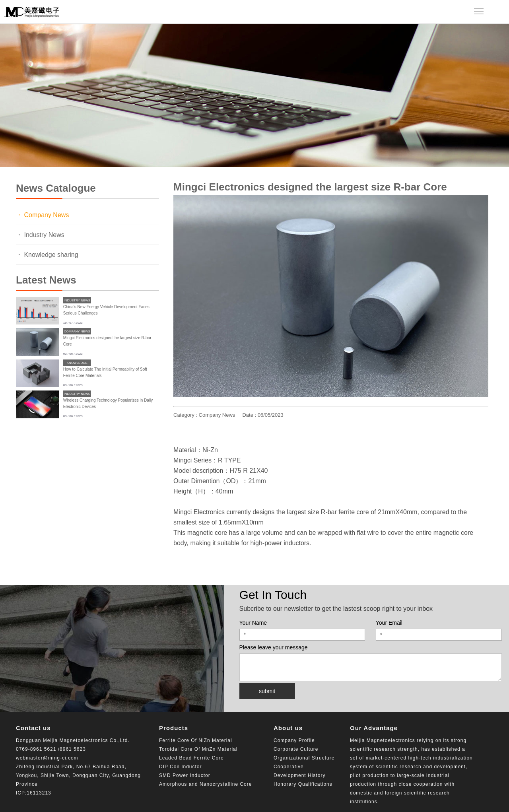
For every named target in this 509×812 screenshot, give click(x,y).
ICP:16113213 (34, 793)
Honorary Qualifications (303, 784)
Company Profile (294, 740)
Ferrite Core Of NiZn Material (196, 740)
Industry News (77, 300)
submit (267, 691)
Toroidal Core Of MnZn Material (198, 749)
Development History (299, 775)
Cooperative (289, 767)
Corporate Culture (296, 749)
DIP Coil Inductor (181, 767)
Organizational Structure (304, 758)
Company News (77, 331)
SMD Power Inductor (185, 775)
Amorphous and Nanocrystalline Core (205, 784)
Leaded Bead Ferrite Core (191, 758)
